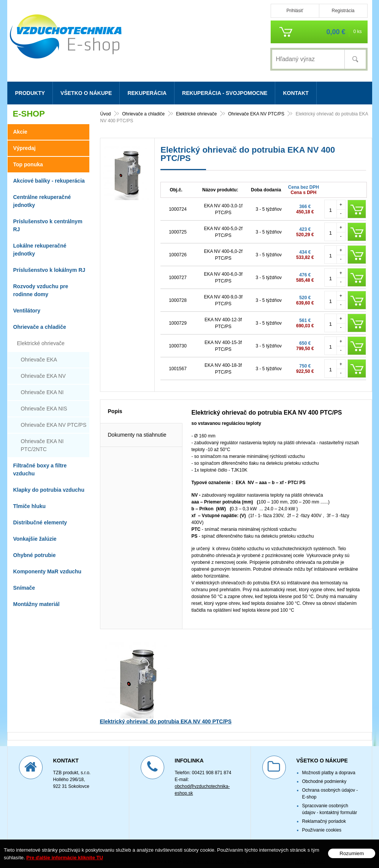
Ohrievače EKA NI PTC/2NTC (42, 445)
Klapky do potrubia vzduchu (49, 490)
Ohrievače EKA (39, 360)
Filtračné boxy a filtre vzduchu (40, 470)
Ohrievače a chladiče (40, 327)
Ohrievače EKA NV (43, 376)
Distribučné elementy (40, 522)
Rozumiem (352, 853)
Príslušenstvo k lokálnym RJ (49, 270)
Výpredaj (25, 148)
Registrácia (343, 11)
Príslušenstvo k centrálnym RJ (48, 225)
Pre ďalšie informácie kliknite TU (65, 858)
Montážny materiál (36, 604)
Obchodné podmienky (324, 773)
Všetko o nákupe (86, 93)
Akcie (20, 132)
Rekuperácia (147, 93)
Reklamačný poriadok (324, 813)
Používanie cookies (322, 822)
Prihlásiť (295, 11)
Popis (115, 403)
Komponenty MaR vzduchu (48, 571)
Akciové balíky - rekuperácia (49, 181)
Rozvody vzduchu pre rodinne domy (41, 290)
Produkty (30, 93)
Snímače (24, 588)
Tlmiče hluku (30, 506)
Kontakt (296, 93)
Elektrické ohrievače (41, 343)
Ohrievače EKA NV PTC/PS (54, 425)
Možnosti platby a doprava (329, 764)
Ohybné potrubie (35, 555)
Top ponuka (28, 164)
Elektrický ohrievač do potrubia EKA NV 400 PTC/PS (166, 713)
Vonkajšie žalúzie (35, 539)
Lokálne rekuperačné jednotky (40, 250)
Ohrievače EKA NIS (44, 409)
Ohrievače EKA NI (42, 392)
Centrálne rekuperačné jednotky (42, 201)
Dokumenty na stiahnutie (137, 426)
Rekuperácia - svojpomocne (225, 93)
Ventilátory (27, 311)
